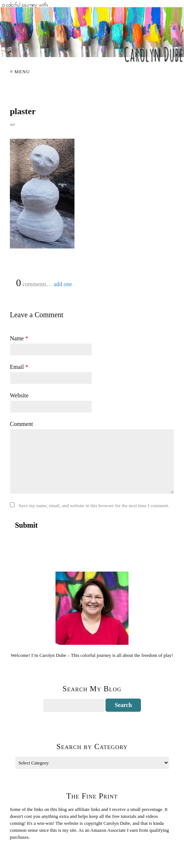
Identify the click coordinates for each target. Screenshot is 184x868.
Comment (21, 424)
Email (19, 367)
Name (19, 338)
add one (63, 284)
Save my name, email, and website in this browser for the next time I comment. (94, 506)
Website (19, 395)
